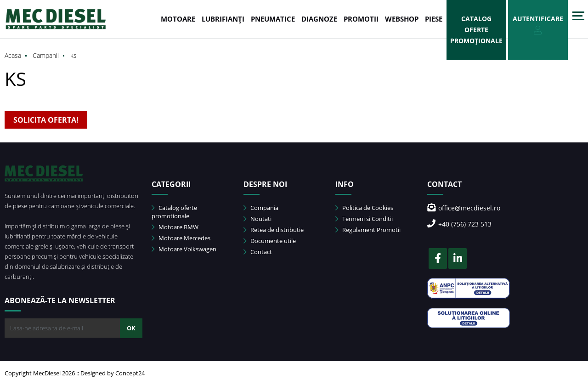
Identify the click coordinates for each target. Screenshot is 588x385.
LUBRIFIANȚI (223, 19)
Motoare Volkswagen (184, 249)
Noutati (257, 219)
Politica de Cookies (364, 208)
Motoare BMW (175, 227)
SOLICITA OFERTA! (46, 120)
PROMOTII (361, 19)
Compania (261, 208)
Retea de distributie (274, 230)
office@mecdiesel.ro (464, 208)
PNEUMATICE (273, 19)
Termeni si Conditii (364, 219)
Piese (434, 19)
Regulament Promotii (368, 230)
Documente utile (270, 241)
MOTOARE (178, 19)
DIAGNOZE (319, 19)
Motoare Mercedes (181, 238)
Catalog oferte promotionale (174, 212)
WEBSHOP (402, 19)
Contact (258, 252)
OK (131, 328)
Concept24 (130, 373)
